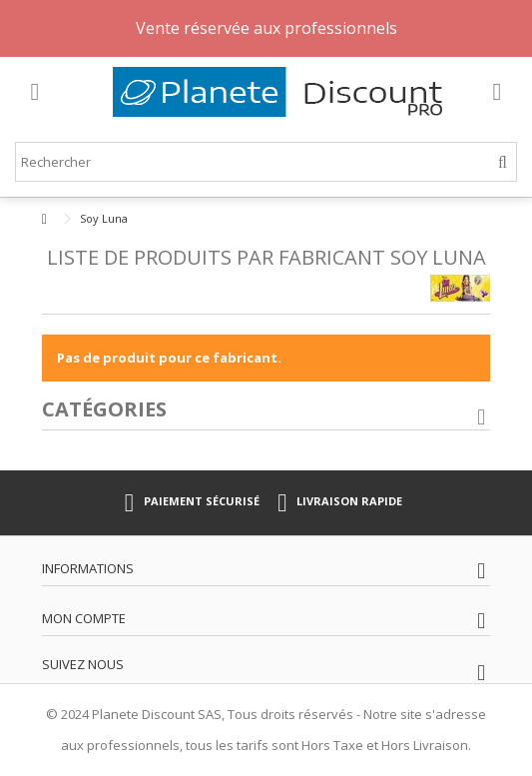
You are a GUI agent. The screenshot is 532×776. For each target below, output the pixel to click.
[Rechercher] (503, 162)
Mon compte (84, 618)
